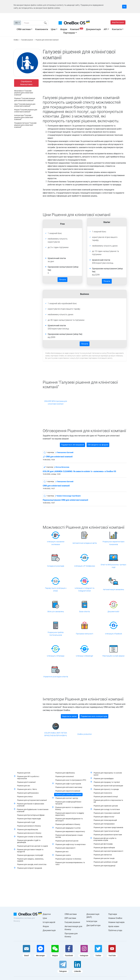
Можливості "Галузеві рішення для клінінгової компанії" (24, 93)
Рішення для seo (24, 786)
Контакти (117, 29)
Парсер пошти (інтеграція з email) (56, 589)
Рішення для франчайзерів (104, 848)
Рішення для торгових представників (108, 827)
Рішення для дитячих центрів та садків (32, 846)
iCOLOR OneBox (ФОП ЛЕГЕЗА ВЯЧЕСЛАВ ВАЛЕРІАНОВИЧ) (56, 734)
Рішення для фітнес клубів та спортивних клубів (105, 839)
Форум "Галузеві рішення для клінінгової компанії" (26, 111)
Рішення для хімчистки (103, 855)
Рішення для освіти (63, 855)
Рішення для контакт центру (67, 798)
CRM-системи (24, 29)
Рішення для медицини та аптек (68, 828)
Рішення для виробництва (28, 830)
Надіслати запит (69, 716)
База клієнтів (85, 612)
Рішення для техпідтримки (104, 824)
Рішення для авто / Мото (27, 789)
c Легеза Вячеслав (62, 467)
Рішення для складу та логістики (107, 809)
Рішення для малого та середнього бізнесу (69, 808)
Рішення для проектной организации (108, 786)
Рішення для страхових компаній (107, 813)
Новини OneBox (115, 918)
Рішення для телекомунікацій (105, 820)
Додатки (47, 914)
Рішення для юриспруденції (104, 866)
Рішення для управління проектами (108, 835)
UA (17, 23)
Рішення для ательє (25, 797)
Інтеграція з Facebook (114, 634)
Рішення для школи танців (104, 858)
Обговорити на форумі (98, 445)
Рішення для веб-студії (26, 822)
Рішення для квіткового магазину (69, 787)
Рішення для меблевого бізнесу (68, 824)
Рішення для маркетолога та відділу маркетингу (70, 814)
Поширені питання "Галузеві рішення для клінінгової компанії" (25, 125)
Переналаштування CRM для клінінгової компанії (65, 500)
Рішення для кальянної (65, 776)
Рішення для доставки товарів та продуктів (30, 851)
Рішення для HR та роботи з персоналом (28, 777)
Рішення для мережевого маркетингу (70, 831)
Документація (93, 29)
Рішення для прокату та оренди (106, 789)
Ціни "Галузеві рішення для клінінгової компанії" (25, 105)
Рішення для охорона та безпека (68, 859)
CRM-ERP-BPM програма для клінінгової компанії (56, 403)
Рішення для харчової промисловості (108, 851)
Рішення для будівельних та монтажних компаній (33, 810)
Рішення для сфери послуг (104, 817)
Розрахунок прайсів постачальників (56, 634)
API (105, 29)
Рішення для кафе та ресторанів (68, 784)
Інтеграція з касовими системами (56, 543)
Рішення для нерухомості (65, 848)
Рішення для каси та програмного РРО (71, 780)
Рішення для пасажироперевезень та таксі (70, 863)
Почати (62, 280)
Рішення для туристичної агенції (106, 831)
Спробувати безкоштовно (26, 83)
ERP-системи (70, 918)
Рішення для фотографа (103, 844)
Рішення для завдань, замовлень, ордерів (30, 860)
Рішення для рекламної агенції (106, 797)
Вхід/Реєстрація (118, 22)
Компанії (77, 29)
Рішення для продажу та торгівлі (107, 782)
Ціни (53, 29)
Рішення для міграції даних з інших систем (69, 836)
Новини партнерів (116, 922)
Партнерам (69, 33)
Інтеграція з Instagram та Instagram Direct (85, 589)
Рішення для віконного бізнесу (29, 833)
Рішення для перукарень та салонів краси (108, 774)
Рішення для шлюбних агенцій (106, 862)
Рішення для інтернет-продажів (30, 868)
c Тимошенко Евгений (64, 452)
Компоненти (42, 29)
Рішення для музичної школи (67, 841)
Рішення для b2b (24, 773)
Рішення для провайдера (104, 778)
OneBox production (85, 734)
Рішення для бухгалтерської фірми (31, 815)
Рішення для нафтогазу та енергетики (70, 844)
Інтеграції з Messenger (85, 656)
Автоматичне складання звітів (85, 543)
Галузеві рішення (72, 922)
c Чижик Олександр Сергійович (68, 496)
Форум (64, 29)
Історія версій (49, 922)
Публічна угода (115, 930)
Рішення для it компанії (26, 782)
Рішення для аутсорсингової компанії (32, 800)
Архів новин (114, 926)
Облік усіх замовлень (56, 612)
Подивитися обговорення (72, 445)
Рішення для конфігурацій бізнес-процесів (68, 803)
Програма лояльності (85, 634)
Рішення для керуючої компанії (68, 791)
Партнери (113, 914)
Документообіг (113, 612)
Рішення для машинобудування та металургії (69, 820)
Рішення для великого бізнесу (29, 826)
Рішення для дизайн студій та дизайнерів (29, 841)
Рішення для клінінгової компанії (68, 794)
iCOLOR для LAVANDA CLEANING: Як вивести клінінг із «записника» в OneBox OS (79, 471)
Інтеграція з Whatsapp (56, 656)
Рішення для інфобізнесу (65, 773)
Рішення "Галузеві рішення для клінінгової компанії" (25, 99)
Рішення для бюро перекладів (29, 819)
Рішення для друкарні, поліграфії (30, 855)
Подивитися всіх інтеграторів (94, 716)
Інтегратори (92, 921)
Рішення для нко (62, 852)
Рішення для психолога (103, 793)
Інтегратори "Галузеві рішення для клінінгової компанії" (24, 117)
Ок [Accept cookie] (124, 7)
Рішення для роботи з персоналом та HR (108, 801)
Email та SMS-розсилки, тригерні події (113, 566)
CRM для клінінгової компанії (58, 457)
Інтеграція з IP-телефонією (85, 566)
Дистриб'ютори (93, 925)
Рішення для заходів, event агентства (32, 864)
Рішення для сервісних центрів (106, 806)
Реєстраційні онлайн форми (113, 656)
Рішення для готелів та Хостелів (30, 837)
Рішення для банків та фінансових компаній (31, 805)
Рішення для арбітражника (28, 793)
